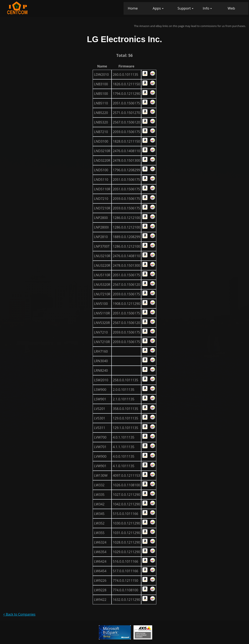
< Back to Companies (19, 614)
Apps (157, 8)
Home (133, 8)
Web (231, 8)
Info (206, 8)
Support (184, 8)
